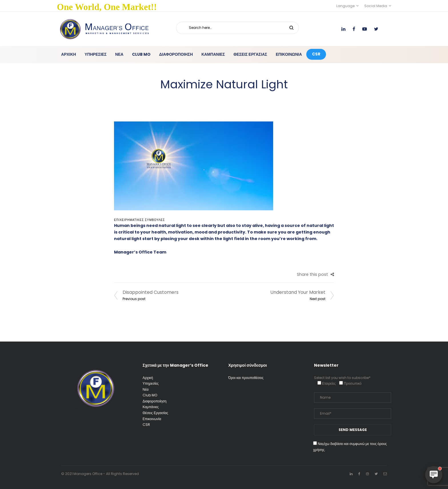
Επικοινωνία (152, 419)
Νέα (146, 389)
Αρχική (148, 378)
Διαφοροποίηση (155, 401)
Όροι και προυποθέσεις (246, 378)
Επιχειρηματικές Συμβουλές (139, 220)
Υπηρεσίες (151, 383)
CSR (146, 425)
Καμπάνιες (151, 407)
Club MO (150, 395)
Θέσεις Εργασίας (155, 413)
